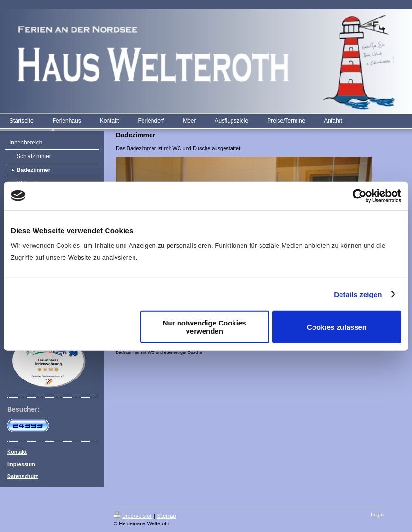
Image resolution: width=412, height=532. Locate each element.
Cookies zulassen (337, 327)
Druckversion (133, 516)
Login (377, 514)
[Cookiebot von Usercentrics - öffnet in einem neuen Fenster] (360, 196)
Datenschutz (22, 476)
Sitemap (166, 516)
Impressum (21, 464)
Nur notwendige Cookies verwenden (205, 327)
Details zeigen (358, 294)
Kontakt (17, 452)
